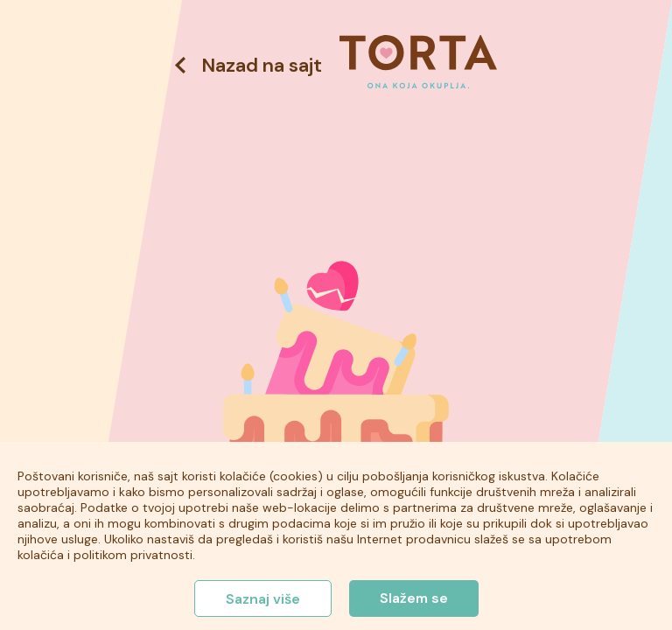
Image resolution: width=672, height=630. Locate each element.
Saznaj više (263, 599)
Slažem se (414, 598)
